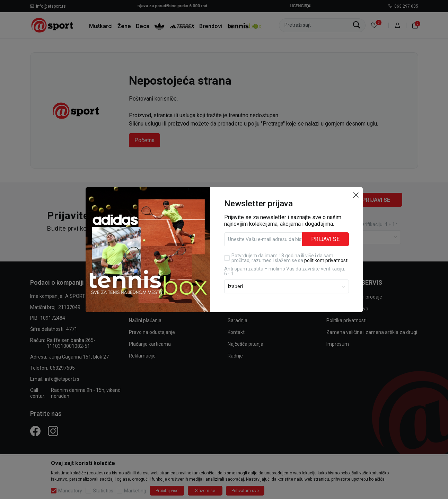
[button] (356, 195)
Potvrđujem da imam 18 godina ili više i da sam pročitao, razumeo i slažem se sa (290, 258)
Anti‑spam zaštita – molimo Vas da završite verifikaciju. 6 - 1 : (285, 271)
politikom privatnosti (326, 260)
